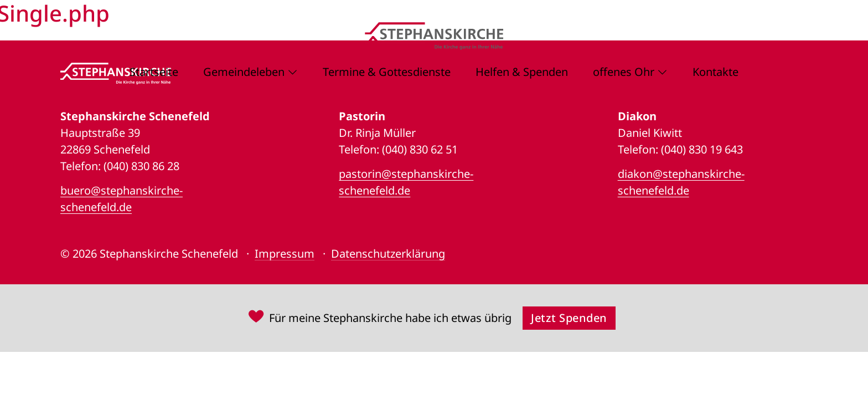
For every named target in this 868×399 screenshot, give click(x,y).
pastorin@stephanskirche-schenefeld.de (406, 182)
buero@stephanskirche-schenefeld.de (122, 199)
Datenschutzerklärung (388, 254)
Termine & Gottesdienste (387, 72)
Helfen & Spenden (522, 72)
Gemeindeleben (244, 72)
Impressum (285, 254)
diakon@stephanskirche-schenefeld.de (681, 182)
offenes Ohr (624, 72)
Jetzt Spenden (569, 318)
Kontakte (715, 72)
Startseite (154, 72)
